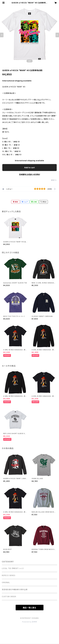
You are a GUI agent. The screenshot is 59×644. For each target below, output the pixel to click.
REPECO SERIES (9, 575)
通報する (54, 180)
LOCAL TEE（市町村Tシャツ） (13, 568)
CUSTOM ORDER (9, 597)
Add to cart (29, 168)
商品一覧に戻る (30, 608)
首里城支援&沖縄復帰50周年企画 (15, 589)
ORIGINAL (6, 582)
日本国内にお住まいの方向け (30, 174)
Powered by (30, 622)
